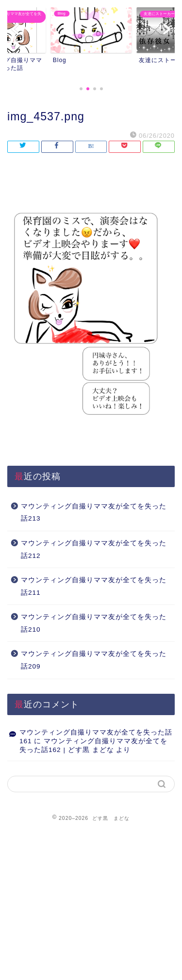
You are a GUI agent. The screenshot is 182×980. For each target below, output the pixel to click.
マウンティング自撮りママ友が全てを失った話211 (94, 586)
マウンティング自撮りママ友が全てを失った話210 (94, 623)
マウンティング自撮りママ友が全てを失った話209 (94, 660)
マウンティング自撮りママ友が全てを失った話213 (94, 513)
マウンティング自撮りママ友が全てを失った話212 (94, 549)
